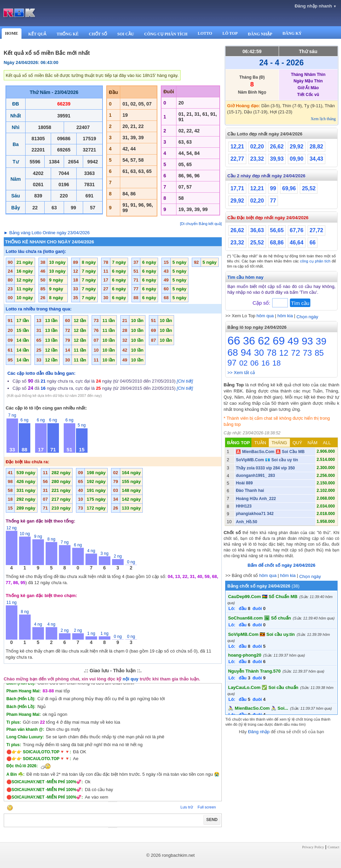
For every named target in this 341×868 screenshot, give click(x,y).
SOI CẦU (126, 34)
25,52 (309, 188)
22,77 (237, 159)
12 (284, 353)
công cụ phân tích (315, 261)
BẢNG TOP (238, 443)
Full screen (207, 807)
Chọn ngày (307, 317)
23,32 (257, 159)
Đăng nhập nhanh (316, 6)
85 (319, 353)
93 (307, 341)
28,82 (316, 147)
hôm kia (285, 316)
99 (273, 188)
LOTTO (205, 33)
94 (246, 352)
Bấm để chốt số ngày (282, 565)
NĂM (313, 443)
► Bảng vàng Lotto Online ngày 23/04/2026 (47, 233)
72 (296, 353)
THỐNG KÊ (68, 34)
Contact (334, 847)
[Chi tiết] (185, 381)
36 (249, 341)
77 (273, 201)
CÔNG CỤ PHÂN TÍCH (166, 34)
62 (264, 341)
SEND (212, 820)
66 (313, 243)
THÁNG (279, 443)
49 (293, 341)
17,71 (237, 188)
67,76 (297, 230)
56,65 (277, 230)
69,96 (289, 188)
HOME (12, 33)
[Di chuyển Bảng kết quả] (201, 224)
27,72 (316, 230)
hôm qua (265, 316)
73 (307, 353)
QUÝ (297, 443)
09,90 (297, 159)
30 (259, 353)
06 (254, 363)
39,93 (277, 159)
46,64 (297, 243)
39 (321, 341)
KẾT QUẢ (37, 34)
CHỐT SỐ (98, 34)
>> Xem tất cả (241, 373)
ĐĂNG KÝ (292, 33)
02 (243, 363)
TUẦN (260, 443)
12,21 (237, 147)
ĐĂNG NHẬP (260, 34)
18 (277, 363)
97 (232, 363)
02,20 (257, 147)
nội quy (130, 679)
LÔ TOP (230, 33)
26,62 (277, 147)
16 (265, 363)
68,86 (277, 243)
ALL (327, 443)
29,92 (297, 147)
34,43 (316, 159)
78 (272, 353)
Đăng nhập (259, 732)
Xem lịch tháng (323, 119)
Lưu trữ (187, 807)
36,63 (257, 230)
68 (232, 352)
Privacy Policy (313, 847)
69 (279, 341)
